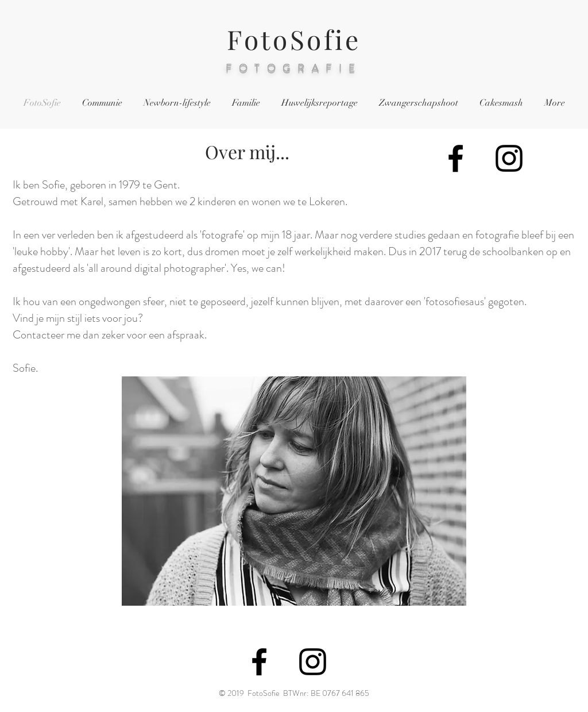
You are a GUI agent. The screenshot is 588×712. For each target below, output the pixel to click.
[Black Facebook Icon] (456, 158)
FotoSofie (294, 39)
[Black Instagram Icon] (509, 158)
